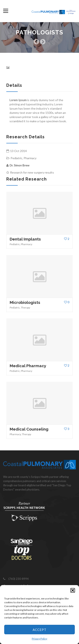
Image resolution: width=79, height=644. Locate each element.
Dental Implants (25, 239)
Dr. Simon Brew (20, 165)
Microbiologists (25, 302)
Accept (39, 630)
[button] (73, 590)
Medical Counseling (29, 429)
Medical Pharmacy (28, 366)
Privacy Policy (39, 639)
